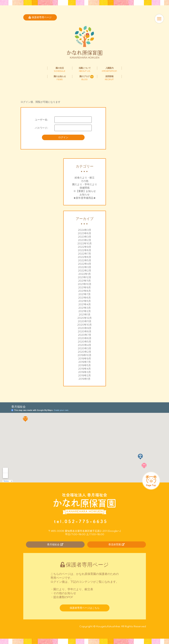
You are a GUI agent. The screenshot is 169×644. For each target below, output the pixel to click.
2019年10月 (84, 355)
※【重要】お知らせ (85, 191)
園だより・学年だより (85, 184)
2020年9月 (85, 328)
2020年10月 (84, 325)
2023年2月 (85, 240)
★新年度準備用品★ (85, 198)
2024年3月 (85, 230)
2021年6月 (84, 298)
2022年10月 (85, 243)
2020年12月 (85, 318)
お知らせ (85, 194)
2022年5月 (85, 260)
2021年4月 (85, 304)
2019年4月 (84, 369)
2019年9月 (85, 359)
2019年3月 (84, 372)
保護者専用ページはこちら (85, 608)
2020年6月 (85, 338)
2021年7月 (84, 294)
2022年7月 (84, 254)
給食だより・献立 (85, 178)
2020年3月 (84, 348)
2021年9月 (84, 287)
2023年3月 (85, 237)
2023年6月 (84, 233)
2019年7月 (85, 362)
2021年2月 (85, 311)
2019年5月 (84, 365)
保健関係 (85, 188)
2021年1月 (85, 315)
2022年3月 (85, 267)
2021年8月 (84, 291)
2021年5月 (85, 301)
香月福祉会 (55, 544)
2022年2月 (85, 271)
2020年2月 (84, 352)
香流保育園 (116, 544)
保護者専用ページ (40, 17)
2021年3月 (85, 308)
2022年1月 (85, 274)
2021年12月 (84, 277)
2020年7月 (85, 335)
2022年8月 (84, 250)
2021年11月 (84, 281)
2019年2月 (84, 375)
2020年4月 (84, 345)
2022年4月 (85, 264)
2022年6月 (84, 257)
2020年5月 (84, 342)
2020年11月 (85, 321)
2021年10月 (85, 284)
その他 (85, 181)
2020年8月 (85, 331)
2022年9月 (84, 247)
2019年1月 (84, 379)
